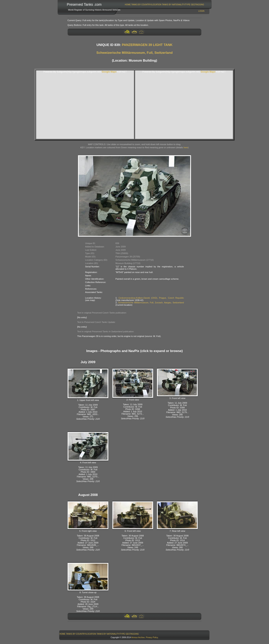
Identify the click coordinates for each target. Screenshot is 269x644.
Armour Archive (138, 637)
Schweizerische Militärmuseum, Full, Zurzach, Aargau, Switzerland (151, 303)
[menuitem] (128, 5)
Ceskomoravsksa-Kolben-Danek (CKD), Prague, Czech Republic (151, 298)
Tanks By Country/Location (146, 5)
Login (201, 11)
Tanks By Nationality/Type (176, 5)
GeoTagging (197, 5)
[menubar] (164, 5)
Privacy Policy (152, 637)
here (186, 147)
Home (128, 5)
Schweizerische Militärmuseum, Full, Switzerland (134, 53)
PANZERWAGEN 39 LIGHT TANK (147, 45)
